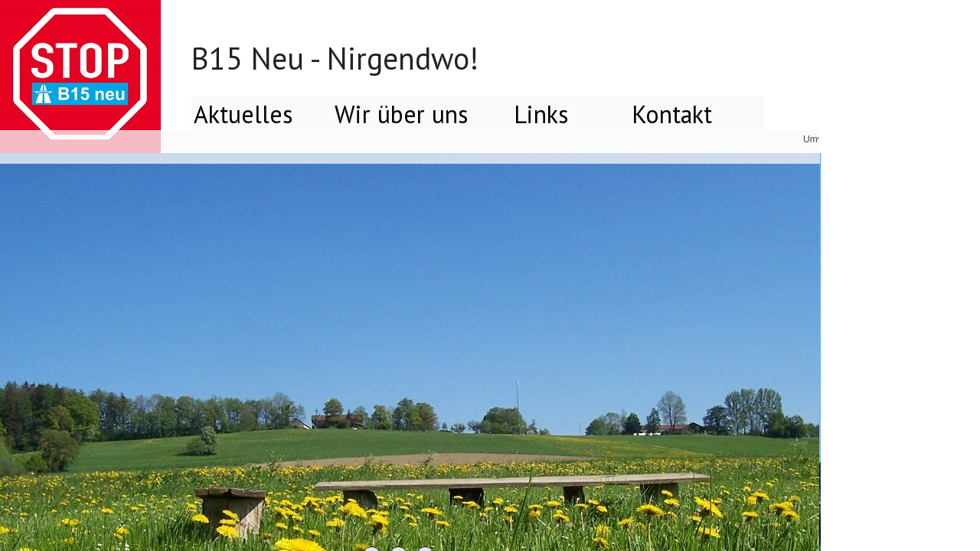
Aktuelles (243, 114)
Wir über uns (401, 114)
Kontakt (672, 114)
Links (541, 114)
